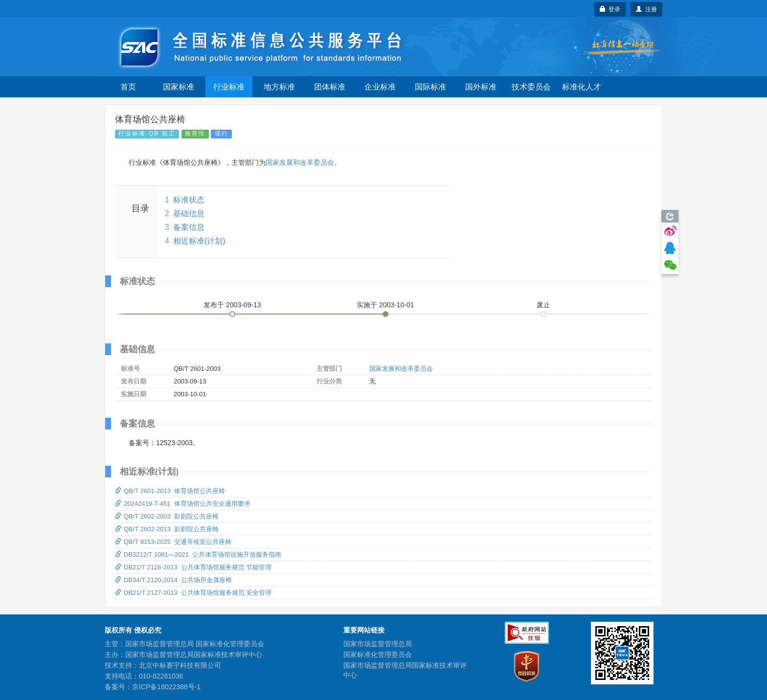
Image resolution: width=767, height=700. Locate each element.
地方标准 (279, 87)
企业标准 (380, 87)
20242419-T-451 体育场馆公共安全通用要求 (183, 504)
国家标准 (179, 87)
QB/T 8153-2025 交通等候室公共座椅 (173, 542)
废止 (543, 305)
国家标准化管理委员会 (378, 655)
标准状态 (189, 200)
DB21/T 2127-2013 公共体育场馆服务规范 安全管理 (193, 593)
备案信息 (189, 227)
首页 (128, 87)
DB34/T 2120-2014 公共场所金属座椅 (173, 580)
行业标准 (229, 87)
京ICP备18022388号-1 (166, 687)
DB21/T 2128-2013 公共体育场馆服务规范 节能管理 (193, 567)
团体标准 (330, 87)
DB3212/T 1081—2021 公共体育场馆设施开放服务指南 (198, 554)
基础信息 (189, 214)
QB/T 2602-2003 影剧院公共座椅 (167, 516)
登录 (610, 9)
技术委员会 (531, 87)
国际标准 (430, 87)
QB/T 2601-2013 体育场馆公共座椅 (170, 491)
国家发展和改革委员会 (300, 162)
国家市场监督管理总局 (378, 644)
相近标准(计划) (199, 241)
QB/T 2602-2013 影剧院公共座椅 (167, 529)
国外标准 (481, 87)
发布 (232, 305)
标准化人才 (582, 87)
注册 (646, 9)
